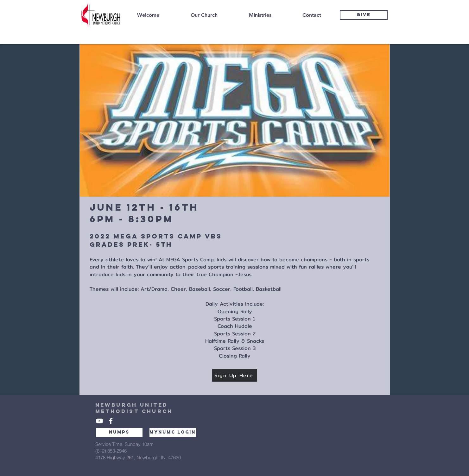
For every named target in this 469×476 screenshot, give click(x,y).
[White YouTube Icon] (99, 421)
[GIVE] (364, 15)
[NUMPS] (119, 432)
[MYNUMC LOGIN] (173, 432)
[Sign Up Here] (235, 375)
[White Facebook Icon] (111, 421)
